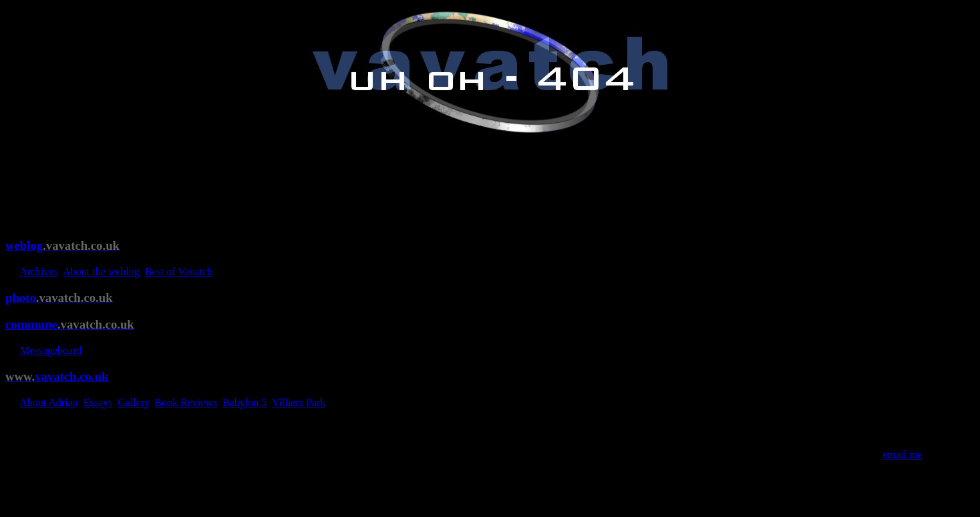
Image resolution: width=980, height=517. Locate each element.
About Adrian (49, 402)
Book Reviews (186, 402)
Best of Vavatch (179, 272)
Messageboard (51, 350)
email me (902, 455)
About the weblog (101, 272)
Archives (39, 272)
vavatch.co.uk (57, 376)
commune (70, 324)
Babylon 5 (244, 402)
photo (59, 298)
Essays (98, 402)
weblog (62, 245)
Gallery (133, 402)
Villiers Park (299, 402)
